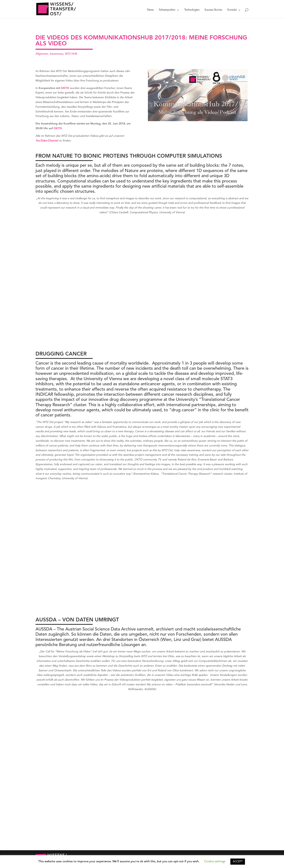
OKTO (65, 88)
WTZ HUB (71, 54)
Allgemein (42, 54)
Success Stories (213, 10)
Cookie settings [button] (215, 862)
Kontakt (232, 10)
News (150, 10)
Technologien (192, 10)
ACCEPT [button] (238, 862)
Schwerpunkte (167, 10)
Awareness (57, 54)
